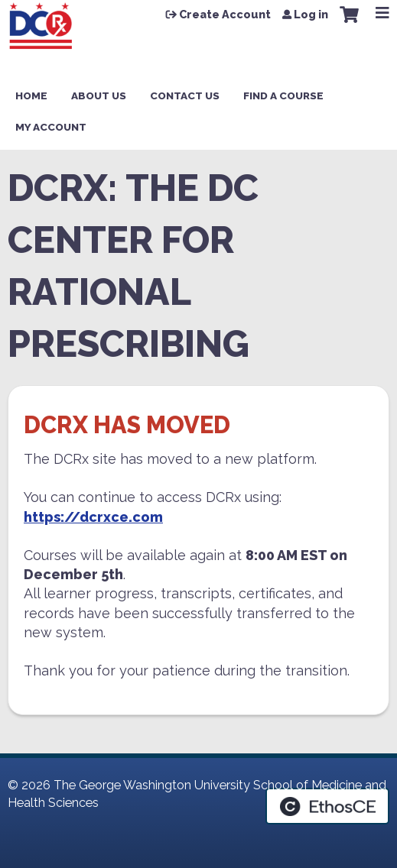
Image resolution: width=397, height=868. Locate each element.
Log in (311, 15)
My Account (51, 127)
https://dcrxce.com (93, 517)
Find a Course (283, 96)
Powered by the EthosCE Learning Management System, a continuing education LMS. (327, 806)
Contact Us (185, 96)
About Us (99, 96)
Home (31, 96)
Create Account (225, 15)
